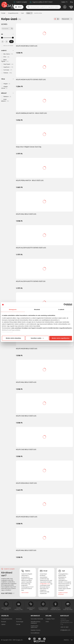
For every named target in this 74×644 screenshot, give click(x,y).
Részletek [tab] (37, 309)
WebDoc (66, 640)
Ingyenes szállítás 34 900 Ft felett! (42, 2)
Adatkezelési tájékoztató (34, 627)
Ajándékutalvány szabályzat (36, 622)
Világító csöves (4, 87)
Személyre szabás (37, 338)
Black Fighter (4, 61)
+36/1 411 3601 (25, 593)
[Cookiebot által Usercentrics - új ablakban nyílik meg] (65, 305)
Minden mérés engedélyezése (61, 338)
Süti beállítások (35, 633)
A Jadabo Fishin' (50, 619)
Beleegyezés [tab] (13, 309)
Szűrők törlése (38, 13)
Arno (5, 57)
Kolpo (28, 13)
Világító (6, 84)
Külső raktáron (4, 100)
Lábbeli (3, 624)
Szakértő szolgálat (22, 2)
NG (72, 640)
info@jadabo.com (45, 584)
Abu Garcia (7, 54)
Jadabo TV (64, 2)
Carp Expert (7, 64)
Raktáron (6, 97)
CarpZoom (7, 67)
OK (11, 42)
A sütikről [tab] (61, 309)
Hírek (47, 622)
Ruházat (4, 622)
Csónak (18, 624)
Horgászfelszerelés (7, 619)
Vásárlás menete (36, 630)
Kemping (19, 619)
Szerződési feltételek (37, 619)
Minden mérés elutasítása (13, 338)
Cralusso (6, 73)
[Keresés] (29, 7)
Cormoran (6, 70)
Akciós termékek (8, 46)
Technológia (20, 622)
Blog (71, 2)
